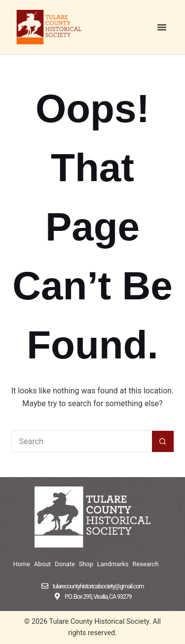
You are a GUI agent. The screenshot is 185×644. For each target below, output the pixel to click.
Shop (86, 564)
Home (22, 564)
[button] (162, 27)
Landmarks (113, 564)
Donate (65, 564)
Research (146, 564)
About (42, 564)
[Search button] (163, 441)
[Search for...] (82, 441)
